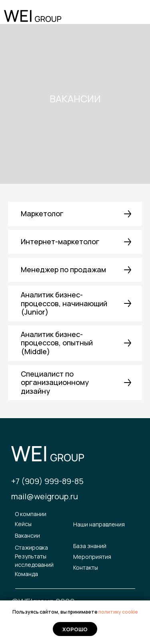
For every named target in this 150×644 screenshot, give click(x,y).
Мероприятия (92, 557)
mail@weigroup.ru (45, 496)
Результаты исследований (34, 561)
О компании (31, 514)
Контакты (86, 567)
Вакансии (27, 535)
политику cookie (118, 612)
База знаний (90, 546)
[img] (135, 17)
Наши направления (99, 524)
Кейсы (23, 524)
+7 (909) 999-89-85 (47, 481)
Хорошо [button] (75, 629)
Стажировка (31, 547)
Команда (26, 574)
